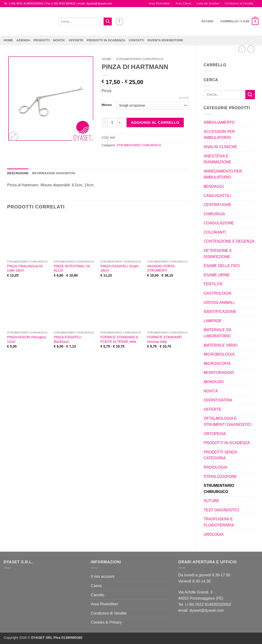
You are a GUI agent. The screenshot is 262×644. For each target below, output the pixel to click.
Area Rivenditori (159, 3)
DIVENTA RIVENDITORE (165, 40)
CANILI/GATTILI (217, 196)
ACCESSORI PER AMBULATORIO (219, 135)
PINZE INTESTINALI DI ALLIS (72, 268)
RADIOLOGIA (216, 467)
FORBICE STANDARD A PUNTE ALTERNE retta (119, 339)
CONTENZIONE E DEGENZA (229, 241)
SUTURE (212, 501)
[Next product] (242, 49)
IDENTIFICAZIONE (220, 312)
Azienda (23, 40)
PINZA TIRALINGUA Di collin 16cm (25, 268)
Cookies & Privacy (106, 622)
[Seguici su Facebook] (119, 21)
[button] (207, 21)
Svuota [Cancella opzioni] (184, 98)
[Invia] (108, 22)
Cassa (96, 586)
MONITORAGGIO (219, 373)
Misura (107, 105)
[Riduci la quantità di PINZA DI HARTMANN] (105, 122)
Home (8, 40)
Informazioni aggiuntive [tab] (53, 173)
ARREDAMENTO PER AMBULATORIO (223, 174)
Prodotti (42, 40)
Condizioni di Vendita (239, 3)
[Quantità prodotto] (112, 122)
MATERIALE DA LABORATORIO (217, 333)
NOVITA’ (59, 40)
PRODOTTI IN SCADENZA (106, 40)
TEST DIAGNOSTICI (221, 510)
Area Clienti (183, 3)
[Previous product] (251, 49)
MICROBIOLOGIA (219, 354)
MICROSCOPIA (217, 364)
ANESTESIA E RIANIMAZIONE (218, 159)
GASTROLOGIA (218, 293)
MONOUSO (214, 382)
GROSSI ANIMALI (219, 303)
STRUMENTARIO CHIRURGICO (219, 489)
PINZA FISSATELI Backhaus (68, 339)
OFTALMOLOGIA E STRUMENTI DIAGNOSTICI (228, 421)
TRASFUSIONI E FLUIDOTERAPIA (219, 522)
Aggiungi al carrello (155, 122)
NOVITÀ (211, 391)
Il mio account (103, 576)
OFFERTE (76, 40)
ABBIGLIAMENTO (219, 122)
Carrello (97, 595)
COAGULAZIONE (219, 223)
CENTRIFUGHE (218, 205)
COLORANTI (215, 232)
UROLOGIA (214, 534)
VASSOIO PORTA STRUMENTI (161, 268)
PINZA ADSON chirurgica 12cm (26, 339)
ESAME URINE (217, 275)
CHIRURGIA (214, 214)
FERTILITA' (213, 284)
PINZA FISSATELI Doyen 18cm (120, 268)
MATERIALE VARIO (221, 345)
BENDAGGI (214, 186)
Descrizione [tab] (18, 173)
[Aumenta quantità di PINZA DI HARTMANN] (120, 122)
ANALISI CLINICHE (220, 147)
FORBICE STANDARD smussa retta (165, 339)
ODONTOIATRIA (218, 400)
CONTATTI (136, 40)
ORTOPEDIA (215, 434)
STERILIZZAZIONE (220, 477)
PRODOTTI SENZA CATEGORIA (220, 455)
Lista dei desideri (208, 3)
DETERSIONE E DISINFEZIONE (218, 254)
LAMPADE (213, 321)
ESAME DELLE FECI (222, 266)
